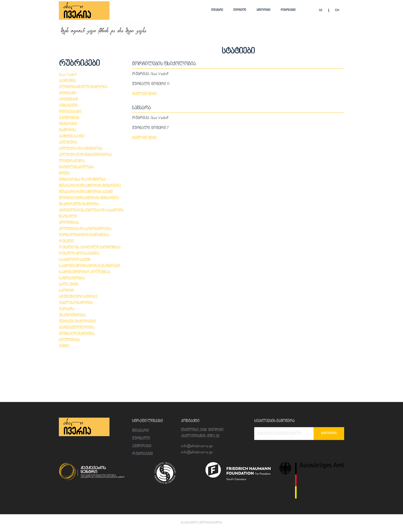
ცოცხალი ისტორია (77, 334)
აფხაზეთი (68, 106)
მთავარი (217, 10)
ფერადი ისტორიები (78, 322)
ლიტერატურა (72, 161)
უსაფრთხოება (73, 315)
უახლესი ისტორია (76, 303)
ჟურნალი (240, 10)
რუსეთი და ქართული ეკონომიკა (90, 248)
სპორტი (67, 291)
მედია (64, 174)
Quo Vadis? (68, 75)
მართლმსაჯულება (76, 167)
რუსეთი (66, 241)
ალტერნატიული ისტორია (84, 87)
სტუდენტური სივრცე (78, 297)
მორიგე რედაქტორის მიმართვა (89, 198)
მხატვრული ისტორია (79, 204)
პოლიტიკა (69, 223)
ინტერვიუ (68, 124)
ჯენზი (64, 346)
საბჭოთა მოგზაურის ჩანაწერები (89, 266)
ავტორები (263, 10)
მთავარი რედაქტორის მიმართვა (90, 186)
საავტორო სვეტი (75, 260)
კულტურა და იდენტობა (81, 149)
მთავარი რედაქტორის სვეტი (86, 192)
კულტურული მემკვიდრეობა (86, 155)
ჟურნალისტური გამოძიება (84, 235)
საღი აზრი (68, 285)
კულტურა (68, 143)
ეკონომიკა (69, 118)
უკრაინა (67, 309)
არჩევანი (67, 93)
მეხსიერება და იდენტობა (82, 180)
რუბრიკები (288, 10)
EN (337, 11)
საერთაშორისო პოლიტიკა (85, 272)
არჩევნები (68, 100)
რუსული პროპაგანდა (79, 254)
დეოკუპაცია (70, 112)
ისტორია (68, 130)
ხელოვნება (70, 340)
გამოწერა (329, 433)
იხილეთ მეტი (145, 94)
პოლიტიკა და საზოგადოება (85, 229)
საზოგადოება (72, 278)
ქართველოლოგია (77, 328)
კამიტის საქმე (72, 137)
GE (321, 11)
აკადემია (67, 81)
